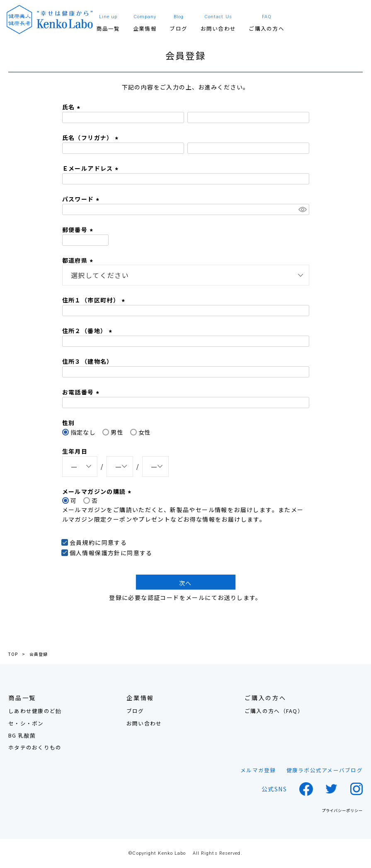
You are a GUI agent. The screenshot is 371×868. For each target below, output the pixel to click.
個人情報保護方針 (95, 553)
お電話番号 (82, 392)
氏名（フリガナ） (92, 138)
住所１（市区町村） (95, 300)
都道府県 (79, 260)
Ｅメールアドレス (92, 168)
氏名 (72, 107)
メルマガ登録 (258, 770)
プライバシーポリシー (342, 811)
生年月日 (75, 451)
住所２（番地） (88, 331)
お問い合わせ (144, 723)
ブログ (135, 711)
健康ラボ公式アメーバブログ (325, 770)
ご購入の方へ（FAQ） (274, 711)
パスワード (82, 199)
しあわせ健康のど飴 (35, 711)
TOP (13, 654)
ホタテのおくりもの (35, 747)
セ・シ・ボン (26, 723)
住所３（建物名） (88, 361)
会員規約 (82, 542)
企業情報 (140, 698)
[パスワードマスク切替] (303, 210)
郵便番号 (79, 230)
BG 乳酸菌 (22, 735)
